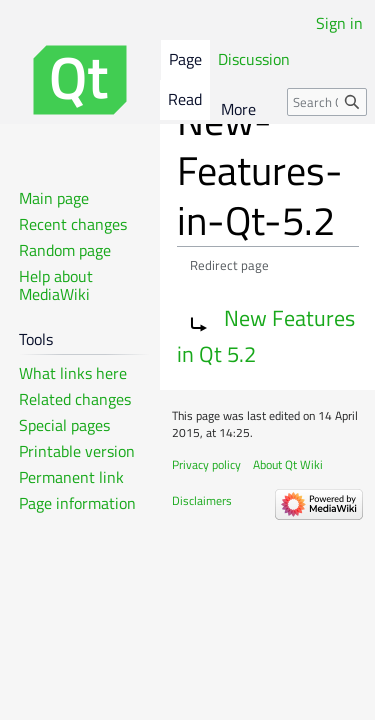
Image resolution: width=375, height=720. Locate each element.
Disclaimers (202, 500)
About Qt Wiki (288, 464)
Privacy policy (206, 464)
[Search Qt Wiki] (327, 102)
